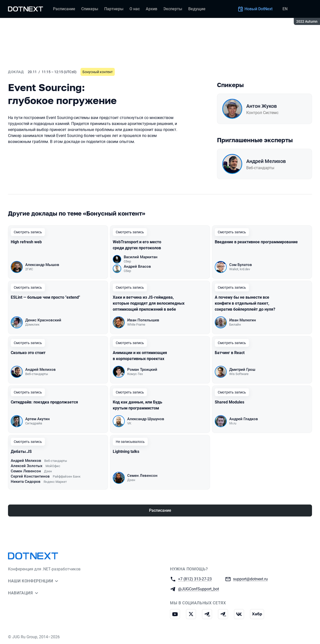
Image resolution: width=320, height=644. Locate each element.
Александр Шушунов (146, 419)
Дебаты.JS (21, 451)
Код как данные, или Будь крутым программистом (137, 405)
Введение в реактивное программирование (256, 242)
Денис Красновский (43, 320)
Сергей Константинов (30, 476)
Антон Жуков (261, 106)
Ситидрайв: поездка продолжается (44, 402)
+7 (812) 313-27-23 (195, 579)
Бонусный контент (98, 72)
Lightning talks (126, 451)
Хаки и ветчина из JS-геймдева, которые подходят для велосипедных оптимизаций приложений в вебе (149, 303)
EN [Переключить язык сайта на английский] (285, 9)
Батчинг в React (230, 353)
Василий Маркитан (141, 257)
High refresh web (26, 242)
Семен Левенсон (26, 471)
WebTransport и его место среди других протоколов (137, 245)
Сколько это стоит (28, 353)
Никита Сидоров (26, 482)
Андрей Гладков (244, 419)
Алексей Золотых (27, 466)
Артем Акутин (37, 419)
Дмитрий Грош (242, 370)
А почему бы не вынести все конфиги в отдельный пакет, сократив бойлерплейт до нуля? (245, 303)
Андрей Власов (137, 266)
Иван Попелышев (143, 320)
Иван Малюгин (243, 320)
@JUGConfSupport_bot (198, 589)
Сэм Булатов (241, 265)
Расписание (160, 510)
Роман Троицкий (142, 370)
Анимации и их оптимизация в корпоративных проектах (140, 356)
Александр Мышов (42, 265)
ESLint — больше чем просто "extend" (45, 297)
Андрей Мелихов (266, 161)
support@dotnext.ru (250, 579)
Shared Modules (229, 402)
